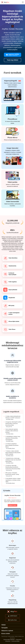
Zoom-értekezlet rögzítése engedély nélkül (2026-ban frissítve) (12, 431)
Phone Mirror (12, 138)
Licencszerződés (15, 641)
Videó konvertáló (12, 201)
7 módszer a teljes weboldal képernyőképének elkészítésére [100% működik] (13, 453)
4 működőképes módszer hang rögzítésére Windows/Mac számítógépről (13, 438)
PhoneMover (12, 119)
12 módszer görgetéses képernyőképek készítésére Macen (12, 445)
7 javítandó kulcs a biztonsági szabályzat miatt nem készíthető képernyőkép (13, 460)
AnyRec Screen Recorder (12, 495)
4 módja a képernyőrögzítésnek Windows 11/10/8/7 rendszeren (13, 417)
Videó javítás (12, 182)
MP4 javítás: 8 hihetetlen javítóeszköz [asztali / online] (12, 474)
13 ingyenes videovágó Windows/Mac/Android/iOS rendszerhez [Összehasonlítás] (13, 467)
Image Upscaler (12, 148)
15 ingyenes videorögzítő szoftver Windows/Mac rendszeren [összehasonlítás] (13, 424)
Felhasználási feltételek (9, 640)
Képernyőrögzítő (12, 81)
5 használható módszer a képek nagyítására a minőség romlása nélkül (13, 480)
